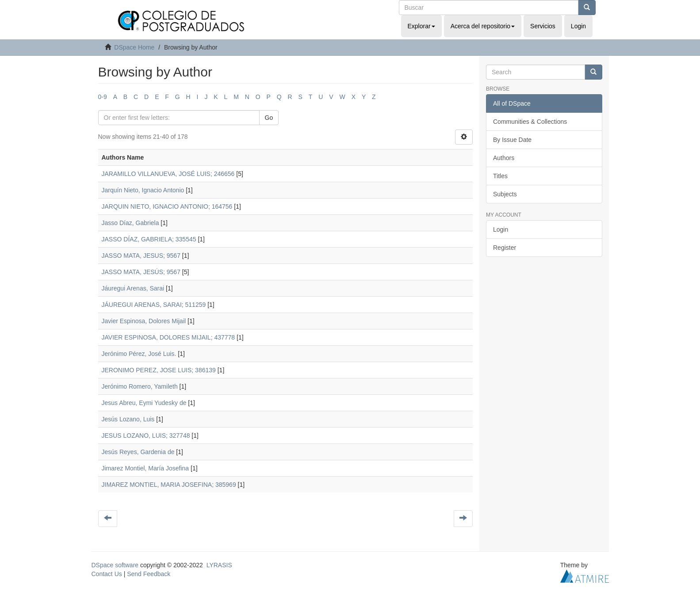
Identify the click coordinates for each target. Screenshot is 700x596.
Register (505, 248)
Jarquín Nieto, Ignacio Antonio (143, 190)
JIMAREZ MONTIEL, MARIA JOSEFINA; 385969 (169, 485)
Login (501, 229)
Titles (500, 176)
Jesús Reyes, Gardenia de (138, 452)
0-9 (103, 97)
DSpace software (115, 565)
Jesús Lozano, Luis (128, 419)
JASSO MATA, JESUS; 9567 (141, 256)
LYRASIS (219, 565)
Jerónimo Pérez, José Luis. (139, 354)
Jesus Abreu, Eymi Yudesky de (144, 403)
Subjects (505, 194)
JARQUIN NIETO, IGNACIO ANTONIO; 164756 (167, 206)
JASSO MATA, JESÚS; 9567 (141, 272)
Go (269, 118)
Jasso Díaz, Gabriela (130, 223)
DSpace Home (134, 47)
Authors (504, 158)
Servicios (543, 26)
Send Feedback (149, 574)
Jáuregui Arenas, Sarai (133, 288)
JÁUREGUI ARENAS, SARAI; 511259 (154, 305)
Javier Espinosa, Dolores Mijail (144, 321)
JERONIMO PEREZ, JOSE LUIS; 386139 (159, 370)
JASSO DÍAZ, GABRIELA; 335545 (149, 239)
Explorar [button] (421, 26)
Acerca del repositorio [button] (483, 26)
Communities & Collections (530, 122)
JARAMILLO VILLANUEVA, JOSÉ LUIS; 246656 (168, 174)
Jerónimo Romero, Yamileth (140, 386)
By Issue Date (512, 140)
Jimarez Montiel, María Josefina (145, 468)
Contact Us (107, 574)
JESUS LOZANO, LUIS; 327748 (146, 436)
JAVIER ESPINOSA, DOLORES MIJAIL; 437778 (168, 337)
